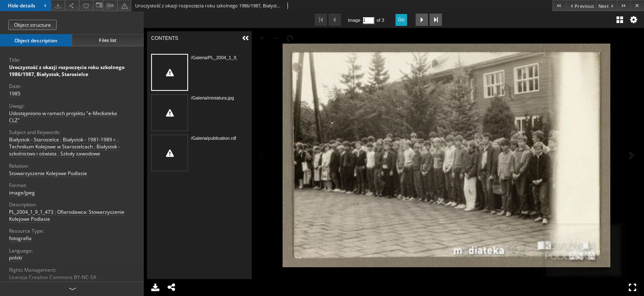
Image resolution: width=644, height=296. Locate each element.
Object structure (32, 25)
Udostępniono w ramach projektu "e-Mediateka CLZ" (63, 117)
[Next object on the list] (606, 6)
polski (16, 258)
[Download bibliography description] (110, 6)
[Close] (637, 6)
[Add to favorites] (86, 6)
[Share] (72, 6)
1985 (15, 94)
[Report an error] (124, 6)
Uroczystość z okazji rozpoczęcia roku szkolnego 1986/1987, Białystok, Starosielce (67, 71)
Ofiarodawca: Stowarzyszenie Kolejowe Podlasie (67, 215)
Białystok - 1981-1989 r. (90, 140)
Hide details (28, 6)
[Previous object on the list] (581, 6)
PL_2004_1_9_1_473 (31, 212)
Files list (108, 40)
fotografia (20, 238)
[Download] (58, 6)
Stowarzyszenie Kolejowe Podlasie (48, 173)
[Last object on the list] (624, 6)
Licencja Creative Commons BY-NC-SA (53, 277)
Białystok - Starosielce (34, 140)
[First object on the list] (559, 6)
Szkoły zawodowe (80, 154)
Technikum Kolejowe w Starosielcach (51, 147)
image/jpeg (22, 193)
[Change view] (98, 6)
